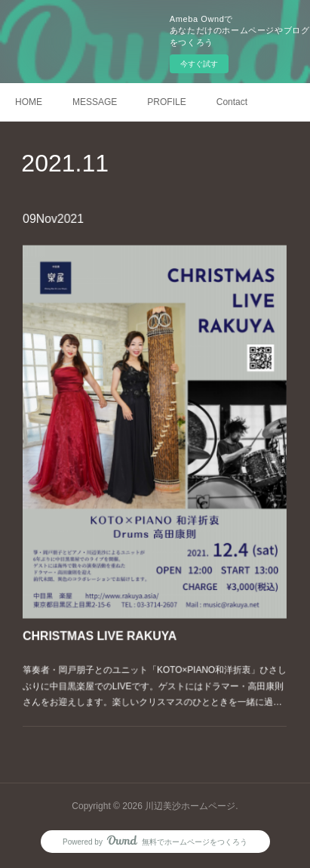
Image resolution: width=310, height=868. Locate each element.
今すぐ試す (199, 64)
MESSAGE (95, 102)
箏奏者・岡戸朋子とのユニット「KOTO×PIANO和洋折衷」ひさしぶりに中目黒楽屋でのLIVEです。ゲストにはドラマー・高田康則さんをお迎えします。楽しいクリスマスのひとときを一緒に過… (155, 668)
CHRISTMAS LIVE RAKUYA (104, 622)
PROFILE (166, 102)
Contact (232, 102)
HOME (29, 102)
